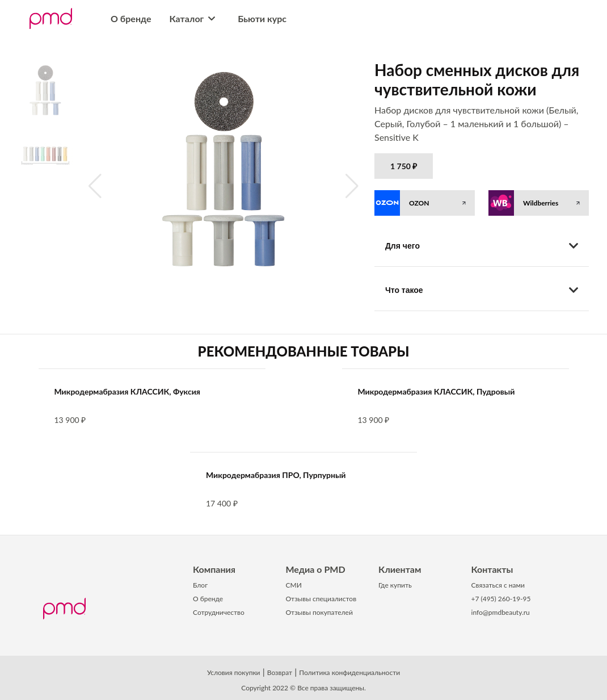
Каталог (195, 18)
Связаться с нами (498, 585)
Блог (200, 585)
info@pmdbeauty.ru (501, 612)
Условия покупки (234, 672)
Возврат (280, 672)
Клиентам (400, 569)
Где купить (395, 585)
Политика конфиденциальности (349, 672)
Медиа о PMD (316, 569)
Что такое (482, 290)
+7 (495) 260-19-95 (501, 599)
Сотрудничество (219, 612)
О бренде (131, 18)
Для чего (482, 246)
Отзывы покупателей (319, 612)
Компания (214, 569)
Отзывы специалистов (321, 599)
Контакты (492, 569)
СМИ (294, 585)
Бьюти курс (262, 18)
